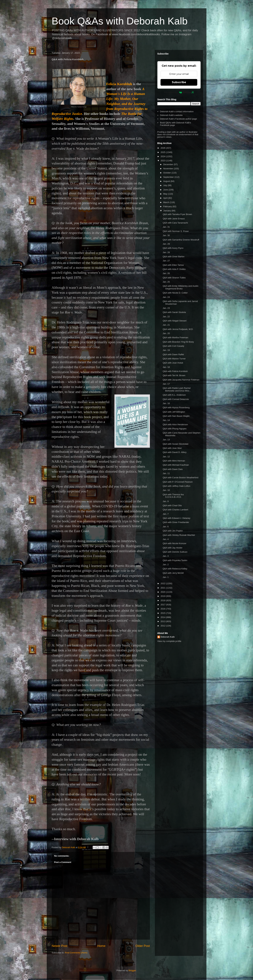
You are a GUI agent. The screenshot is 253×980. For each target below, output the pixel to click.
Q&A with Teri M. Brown (174, 375)
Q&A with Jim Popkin (173, 531)
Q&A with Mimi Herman (174, 461)
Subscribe (179, 82)
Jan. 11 (166, 473)
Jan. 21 (166, 325)
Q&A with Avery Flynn (173, 248)
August (167, 181)
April (166, 198)
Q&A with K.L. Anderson (174, 395)
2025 (163, 152)
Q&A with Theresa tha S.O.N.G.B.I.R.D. (173, 496)
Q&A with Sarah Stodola (174, 312)
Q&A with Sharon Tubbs (174, 278)
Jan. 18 (166, 367)
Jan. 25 (166, 282)
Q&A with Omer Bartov (174, 257)
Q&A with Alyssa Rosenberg (176, 408)
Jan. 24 (166, 297)
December (169, 164)
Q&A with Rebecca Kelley (175, 569)
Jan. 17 (166, 384)
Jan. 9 (166, 501)
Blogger (132, 970)
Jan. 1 (166, 577)
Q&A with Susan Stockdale (176, 444)
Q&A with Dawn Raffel (173, 354)
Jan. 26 (166, 273)
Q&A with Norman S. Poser (176, 231)
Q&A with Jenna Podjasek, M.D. (178, 329)
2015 (163, 613)
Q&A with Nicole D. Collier (175, 293)
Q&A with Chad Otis (172, 505)
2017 (163, 605)
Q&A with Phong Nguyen (175, 429)
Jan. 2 (166, 565)
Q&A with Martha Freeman (175, 338)
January (167, 211)
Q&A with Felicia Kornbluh (175, 371)
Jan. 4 (166, 539)
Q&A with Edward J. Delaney (176, 518)
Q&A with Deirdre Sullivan (175, 552)
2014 (163, 617)
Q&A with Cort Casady (173, 346)
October (167, 173)
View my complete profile (169, 641)
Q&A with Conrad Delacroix (176, 399)
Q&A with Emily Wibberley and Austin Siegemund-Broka (181, 287)
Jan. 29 (166, 244)
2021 (163, 588)
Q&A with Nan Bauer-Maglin (176, 416)
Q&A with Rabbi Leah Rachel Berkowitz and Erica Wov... (177, 389)
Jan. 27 (166, 261)
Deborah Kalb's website (171, 115)
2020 (163, 592)
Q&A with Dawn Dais (173, 469)
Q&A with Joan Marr (172, 448)
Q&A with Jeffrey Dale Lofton (176, 486)
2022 (163, 583)
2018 (163, 600)
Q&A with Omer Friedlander (176, 522)
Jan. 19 (166, 350)
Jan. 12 (166, 457)
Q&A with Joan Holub (173, 363)
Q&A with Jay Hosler (173, 548)
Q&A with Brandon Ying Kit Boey (178, 342)
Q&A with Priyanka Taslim (175, 560)
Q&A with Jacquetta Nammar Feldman (181, 380)
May (166, 194)
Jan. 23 (166, 308)
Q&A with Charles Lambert (175, 510)
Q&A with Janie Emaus (174, 219)
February (168, 206)
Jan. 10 (166, 490)
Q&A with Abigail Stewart (175, 321)
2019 (163, 596)
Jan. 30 (166, 235)
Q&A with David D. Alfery (175, 452)
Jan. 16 (166, 403)
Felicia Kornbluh (119, 84)
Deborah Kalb (168, 637)
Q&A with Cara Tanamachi (175, 223)
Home (101, 946)
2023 (163, 161)
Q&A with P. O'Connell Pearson (178, 482)
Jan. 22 (166, 317)
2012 (163, 626)
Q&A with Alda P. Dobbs (174, 269)
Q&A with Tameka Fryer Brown (177, 214)
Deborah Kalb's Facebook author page (178, 119)
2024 (163, 156)
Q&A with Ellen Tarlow (173, 265)
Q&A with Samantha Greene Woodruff (181, 240)
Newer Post (60, 946)
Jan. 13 (166, 440)
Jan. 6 (166, 527)
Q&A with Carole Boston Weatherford (180, 478)
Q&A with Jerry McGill (173, 573)
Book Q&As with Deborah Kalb (120, 21)
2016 (163, 609)
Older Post (143, 946)
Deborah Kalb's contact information (177, 112)
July (165, 185)
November (169, 169)
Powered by (179, 92)
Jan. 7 (166, 514)
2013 (163, 621)
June (166, 190)
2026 (163, 148)
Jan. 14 (166, 420)
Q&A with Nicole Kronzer (174, 543)
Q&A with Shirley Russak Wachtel (179, 535)
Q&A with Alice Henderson (175, 424)
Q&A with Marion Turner (174, 359)
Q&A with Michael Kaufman (176, 465)
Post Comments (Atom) (76, 953)
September (169, 177)
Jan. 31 (166, 227)
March (167, 202)
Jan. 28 (166, 252)
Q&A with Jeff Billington (174, 412)
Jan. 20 (166, 333)
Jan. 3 (166, 556)
